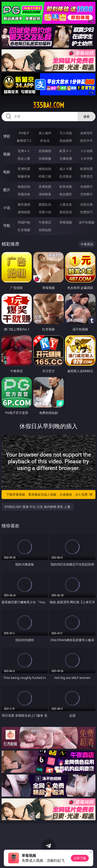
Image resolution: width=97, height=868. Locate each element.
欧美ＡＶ (66, 151)
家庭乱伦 (45, 204)
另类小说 (45, 212)
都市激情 (24, 204)
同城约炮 (24, 222)
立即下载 (80, 858)
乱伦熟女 (66, 176)
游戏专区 (86, 133)
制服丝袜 (24, 176)
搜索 (86, 116)
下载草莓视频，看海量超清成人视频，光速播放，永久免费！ (50, 495)
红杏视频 (24, 230)
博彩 (7, 136)
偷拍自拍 (45, 169)
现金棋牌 (66, 141)
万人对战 (66, 133)
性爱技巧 (86, 212)
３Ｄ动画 (86, 151)
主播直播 (66, 158)
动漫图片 (86, 187)
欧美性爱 (86, 169)
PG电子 (24, 133)
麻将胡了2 (24, 141)
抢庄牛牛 (86, 141)
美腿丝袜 (24, 194)
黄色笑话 (66, 212)
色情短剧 (45, 230)
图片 (7, 190)
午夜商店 (45, 222)
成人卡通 (66, 169)
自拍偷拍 (45, 151)
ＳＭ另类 (86, 158)
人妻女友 (66, 204)
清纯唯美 (45, 194)
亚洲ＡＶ (24, 151)
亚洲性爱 (24, 169)
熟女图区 (66, 194)
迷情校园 (24, 212)
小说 (7, 208)
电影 (7, 172)
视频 (7, 154)
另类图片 (86, 194)
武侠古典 (86, 204)
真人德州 (45, 133)
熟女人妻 (24, 158)
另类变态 (86, 176)
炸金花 (45, 141)
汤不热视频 (86, 222)
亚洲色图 (45, 187)
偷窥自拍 (24, 187)
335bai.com (48, 105)
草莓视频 (66, 222)
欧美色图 (66, 187)
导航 (7, 225)
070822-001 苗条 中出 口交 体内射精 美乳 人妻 (38, 507)
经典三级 (45, 176)
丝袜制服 (45, 158)
